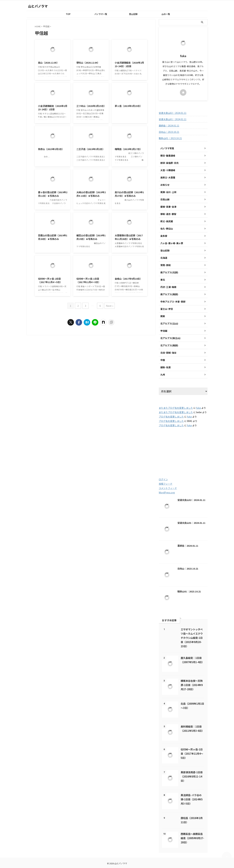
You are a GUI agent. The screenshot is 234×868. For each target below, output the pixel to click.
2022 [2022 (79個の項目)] (181, 463)
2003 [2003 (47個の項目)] (180, 442)
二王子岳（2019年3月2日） (91, 149)
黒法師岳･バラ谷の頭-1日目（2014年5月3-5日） (192, 799)
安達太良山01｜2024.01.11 (173, 119)
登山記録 (133, 14)
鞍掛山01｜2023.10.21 (170, 138)
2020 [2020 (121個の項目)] (198, 456)
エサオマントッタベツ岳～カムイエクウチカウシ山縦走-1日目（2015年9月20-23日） (192, 638)
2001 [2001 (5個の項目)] (165, 442)
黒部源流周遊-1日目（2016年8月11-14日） (192, 776)
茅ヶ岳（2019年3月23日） (128, 106)
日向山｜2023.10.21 (169, 132)
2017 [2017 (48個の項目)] (198, 449)
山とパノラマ (38, 6)
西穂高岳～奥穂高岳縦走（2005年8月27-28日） (192, 838)
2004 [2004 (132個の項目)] (196, 442)
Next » (110, 306)
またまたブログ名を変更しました (176, 408)
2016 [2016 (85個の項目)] (182, 449)
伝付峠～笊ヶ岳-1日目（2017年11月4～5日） (88, 280)
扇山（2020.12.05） (48, 63)
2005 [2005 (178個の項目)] (167, 449)
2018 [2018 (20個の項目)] (166, 456)
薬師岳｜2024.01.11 (169, 126)
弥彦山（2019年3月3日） (51, 149)
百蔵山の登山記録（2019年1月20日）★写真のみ (53, 237)
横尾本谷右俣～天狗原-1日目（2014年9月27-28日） (192, 685)
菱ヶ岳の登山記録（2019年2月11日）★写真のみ (53, 194)
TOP (68, 14)
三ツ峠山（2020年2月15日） (91, 106)
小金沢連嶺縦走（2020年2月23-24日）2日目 (129, 64)
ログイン (163, 479)
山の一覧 (166, 14)
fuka (198, 408)
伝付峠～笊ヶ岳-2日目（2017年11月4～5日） (50, 280)
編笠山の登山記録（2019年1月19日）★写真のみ (91, 237)
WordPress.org (167, 492)
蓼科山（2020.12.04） (88, 63)
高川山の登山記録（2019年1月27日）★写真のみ (129, 194)
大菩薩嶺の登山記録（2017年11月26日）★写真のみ (129, 237)
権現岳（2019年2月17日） (128, 149)
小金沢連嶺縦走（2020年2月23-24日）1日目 (53, 108)
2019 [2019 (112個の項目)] (182, 456)
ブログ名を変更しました (171, 417)
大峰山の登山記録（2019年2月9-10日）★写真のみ (91, 194)
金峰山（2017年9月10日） (128, 279)
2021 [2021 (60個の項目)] (166, 463)
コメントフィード (168, 488)
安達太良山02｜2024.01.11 (173, 113)
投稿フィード (166, 484)
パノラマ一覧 (101, 14)
